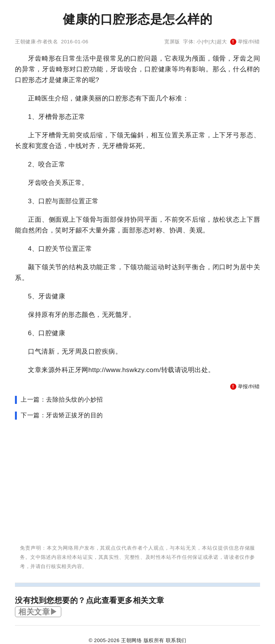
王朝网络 (131, 640)
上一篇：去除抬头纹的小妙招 (62, 399)
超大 (222, 42)
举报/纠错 (245, 42)
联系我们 (176, 640)
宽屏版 (172, 42)
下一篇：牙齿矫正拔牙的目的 (62, 415)
